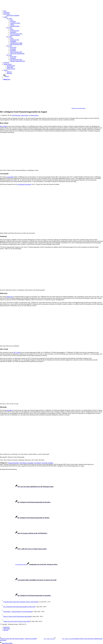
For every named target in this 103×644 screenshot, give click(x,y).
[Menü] (7, 79)
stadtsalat (51, 463)
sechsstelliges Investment (24, 184)
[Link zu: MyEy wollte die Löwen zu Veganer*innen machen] (23, 549)
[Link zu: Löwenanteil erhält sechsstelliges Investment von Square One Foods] (28, 580)
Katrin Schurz (35, 115)
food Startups (23, 463)
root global (44, 463)
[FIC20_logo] (13, 8)
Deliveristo (10, 297)
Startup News (25, 115)
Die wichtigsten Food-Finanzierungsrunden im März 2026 (19, 607)
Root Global (3, 126)
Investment (30, 463)
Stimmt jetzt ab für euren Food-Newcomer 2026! (17, 621)
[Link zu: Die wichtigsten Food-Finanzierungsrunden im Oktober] (25, 518)
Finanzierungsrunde (13, 463)
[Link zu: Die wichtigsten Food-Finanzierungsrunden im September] (25, 596)
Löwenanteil (10, 177)
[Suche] (6, 76)
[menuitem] (53, 11)
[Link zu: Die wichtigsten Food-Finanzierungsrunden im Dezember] (25, 502)
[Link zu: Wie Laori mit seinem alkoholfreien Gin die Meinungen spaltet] (27, 487)
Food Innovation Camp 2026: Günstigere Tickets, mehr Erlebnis (21, 602)
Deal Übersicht (16, 115)
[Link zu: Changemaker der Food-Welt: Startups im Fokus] (29, 564)
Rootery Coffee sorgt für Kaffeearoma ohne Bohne (17, 616)
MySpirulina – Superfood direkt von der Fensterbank (18, 612)
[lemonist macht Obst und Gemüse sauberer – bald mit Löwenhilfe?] (27, 639)
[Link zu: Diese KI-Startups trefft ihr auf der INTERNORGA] (24, 533)
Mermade (9, 410)
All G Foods (17, 352)
